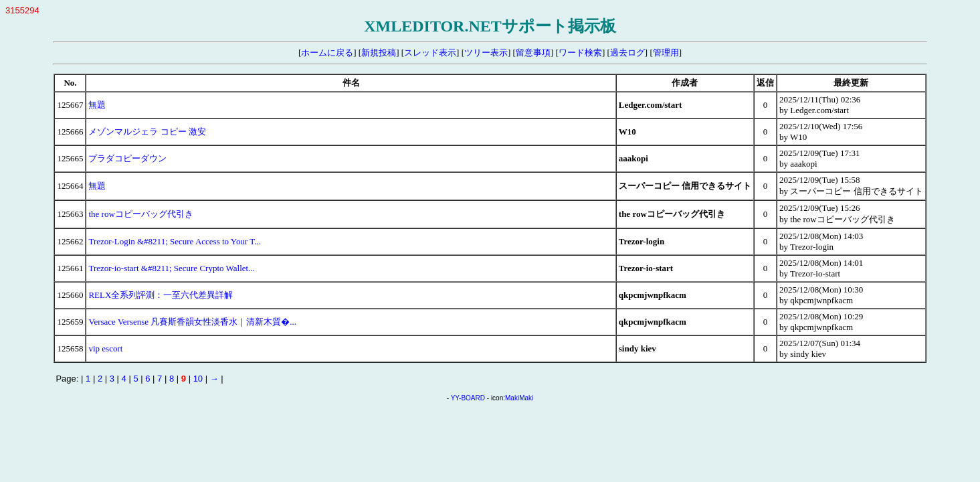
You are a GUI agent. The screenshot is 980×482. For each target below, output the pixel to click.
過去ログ (627, 53)
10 (198, 379)
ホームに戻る (327, 53)
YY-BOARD (468, 398)
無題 (97, 105)
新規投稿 (379, 53)
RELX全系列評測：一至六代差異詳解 (161, 295)
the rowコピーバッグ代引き (140, 214)
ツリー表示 (486, 53)
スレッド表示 (430, 53)
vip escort (105, 348)
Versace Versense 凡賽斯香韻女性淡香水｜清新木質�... (192, 322)
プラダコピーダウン (127, 158)
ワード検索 (580, 53)
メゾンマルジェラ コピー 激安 (147, 132)
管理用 (666, 53)
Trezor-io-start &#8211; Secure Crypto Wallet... (171, 268)
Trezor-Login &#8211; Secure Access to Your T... (175, 241)
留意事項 (533, 53)
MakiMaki (519, 398)
